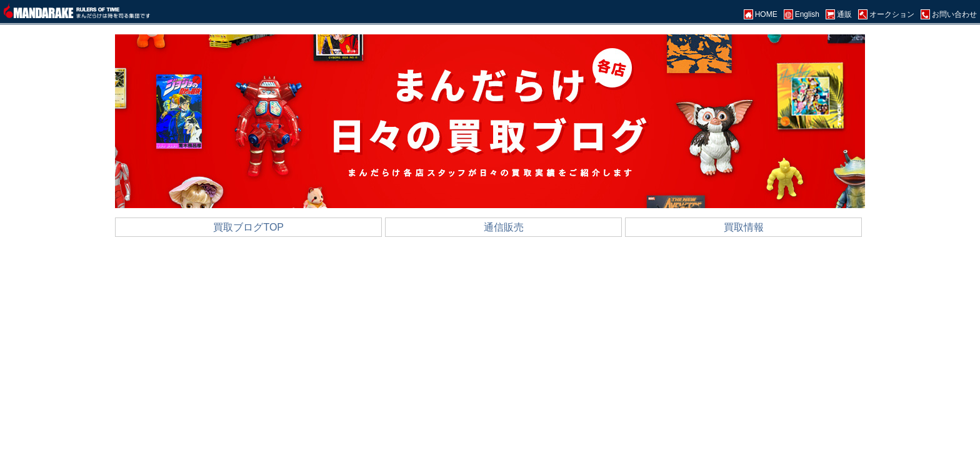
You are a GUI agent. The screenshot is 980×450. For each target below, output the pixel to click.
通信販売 (504, 227)
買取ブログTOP (248, 227)
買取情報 (744, 227)
